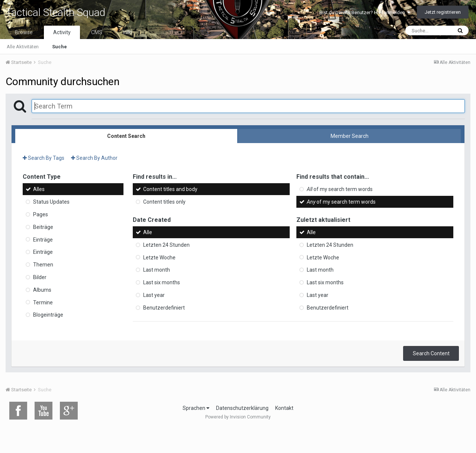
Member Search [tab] (350, 136)
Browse (24, 32)
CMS (97, 32)
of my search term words (340, 189)
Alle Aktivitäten (23, 47)
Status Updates (51, 202)
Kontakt (284, 408)
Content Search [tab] (126, 136)
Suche (59, 47)
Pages (41, 214)
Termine (43, 302)
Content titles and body (170, 189)
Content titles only (164, 202)
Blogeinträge (48, 315)
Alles (39, 189)
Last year (154, 295)
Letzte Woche (159, 257)
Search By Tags (44, 158)
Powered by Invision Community (238, 417)
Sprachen (196, 408)
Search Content (431, 353)
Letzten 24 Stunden (166, 245)
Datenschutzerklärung (242, 408)
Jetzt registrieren (443, 12)
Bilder (40, 277)
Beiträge (43, 227)
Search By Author (94, 158)
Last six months (162, 282)
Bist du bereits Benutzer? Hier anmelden (365, 12)
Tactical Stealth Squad (55, 12)
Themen (43, 265)
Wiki (127, 32)
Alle (148, 232)
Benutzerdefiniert (164, 308)
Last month (157, 270)
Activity (62, 32)
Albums (42, 290)
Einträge (43, 239)
